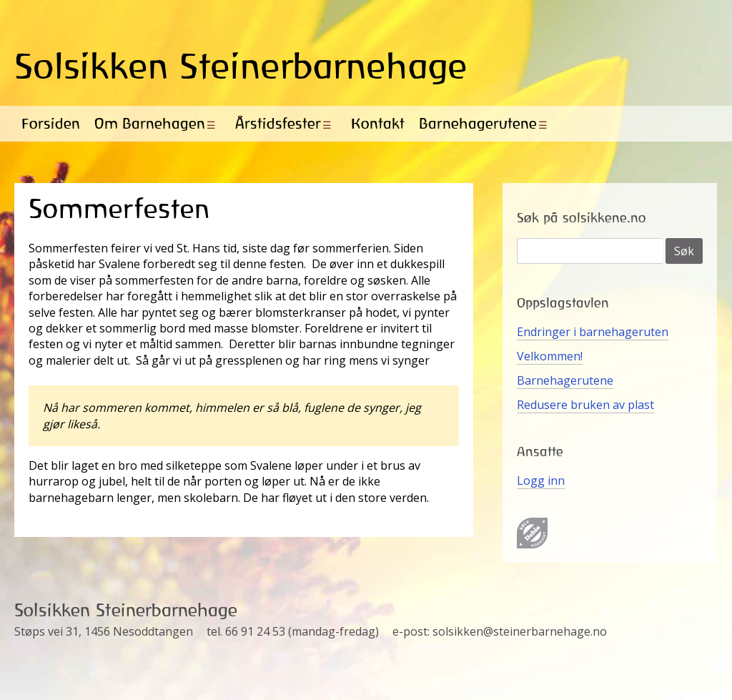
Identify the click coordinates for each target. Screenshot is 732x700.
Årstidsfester (278, 123)
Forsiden (51, 123)
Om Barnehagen (150, 123)
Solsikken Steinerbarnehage (241, 66)
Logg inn (541, 480)
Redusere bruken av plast (585, 405)
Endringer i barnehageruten (593, 332)
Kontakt (378, 123)
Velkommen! (550, 356)
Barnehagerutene (478, 123)
